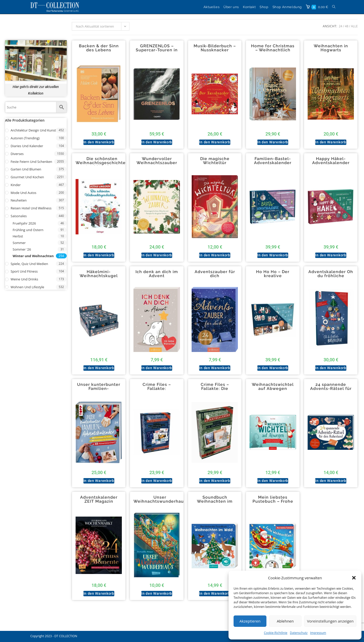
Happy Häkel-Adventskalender (331, 161)
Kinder (16, 185)
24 (340, 26)
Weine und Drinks (24, 279)
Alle (354, 26)
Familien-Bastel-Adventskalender (273, 161)
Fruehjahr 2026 (24, 223)
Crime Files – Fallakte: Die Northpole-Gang (215, 389)
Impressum (318, 633)
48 (347, 26)
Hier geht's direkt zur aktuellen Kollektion (36, 90)
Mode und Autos (24, 193)
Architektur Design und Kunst (33, 130)
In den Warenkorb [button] (99, 142)
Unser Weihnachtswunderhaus (160, 499)
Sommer (19, 243)
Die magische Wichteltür (215, 161)
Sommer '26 (22, 249)
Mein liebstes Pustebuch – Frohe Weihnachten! (273, 501)
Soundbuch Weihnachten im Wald (215, 501)
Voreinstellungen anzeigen (330, 621)
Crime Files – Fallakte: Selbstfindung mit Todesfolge (157, 391)
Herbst (18, 236)
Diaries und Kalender (27, 146)
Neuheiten (19, 200)
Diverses (17, 154)
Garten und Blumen (26, 169)
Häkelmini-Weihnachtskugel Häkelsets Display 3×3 (99, 278)
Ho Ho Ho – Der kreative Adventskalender (273, 276)
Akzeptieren (250, 621)
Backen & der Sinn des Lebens (99, 48)
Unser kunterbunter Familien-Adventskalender (99, 389)
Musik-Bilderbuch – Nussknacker (215, 48)
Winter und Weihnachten (33, 256)
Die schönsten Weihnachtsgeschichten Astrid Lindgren (102, 163)
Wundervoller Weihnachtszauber (157, 161)
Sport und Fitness (24, 271)
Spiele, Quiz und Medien (29, 264)
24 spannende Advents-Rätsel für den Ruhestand (331, 389)
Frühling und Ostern (28, 230)
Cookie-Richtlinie (276, 633)
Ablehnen (285, 621)
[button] (354, 578)
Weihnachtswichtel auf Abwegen (273, 387)
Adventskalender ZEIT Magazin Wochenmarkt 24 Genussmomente (99, 503)
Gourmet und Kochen (27, 177)
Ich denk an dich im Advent (157, 274)
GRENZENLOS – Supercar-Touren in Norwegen (157, 50)
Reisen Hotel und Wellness (31, 208)
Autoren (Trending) (25, 138)
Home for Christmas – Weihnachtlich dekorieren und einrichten (273, 52)
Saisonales (19, 216)
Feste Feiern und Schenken (31, 162)
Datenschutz (299, 633)
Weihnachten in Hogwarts (331, 48)
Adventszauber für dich (215, 274)
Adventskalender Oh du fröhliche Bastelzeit (331, 276)
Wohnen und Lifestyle (27, 287)
